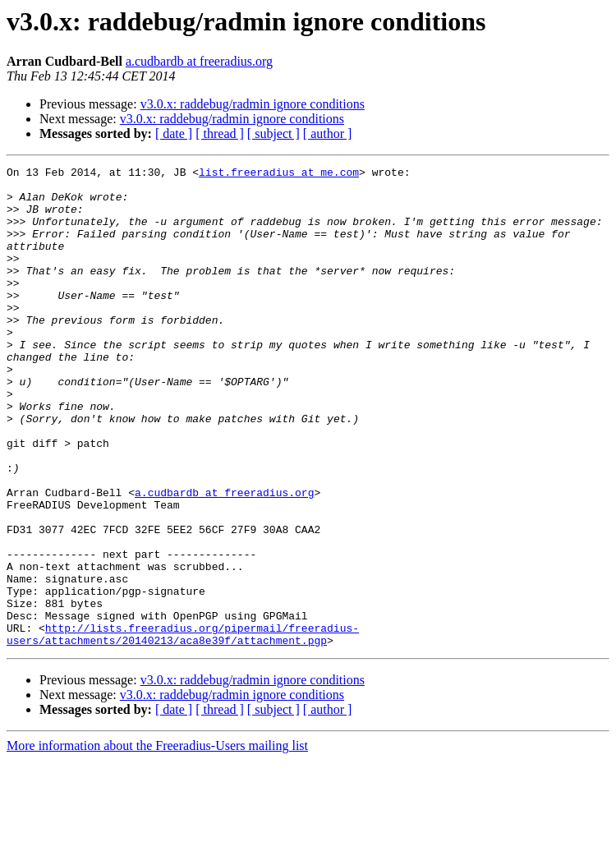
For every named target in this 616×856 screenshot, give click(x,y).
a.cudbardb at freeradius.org (199, 61)
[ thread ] (220, 133)
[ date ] (174, 133)
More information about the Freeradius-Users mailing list (157, 842)
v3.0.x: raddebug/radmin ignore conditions (253, 104)
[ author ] (328, 133)
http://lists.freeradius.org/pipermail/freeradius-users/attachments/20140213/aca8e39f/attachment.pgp (183, 729)
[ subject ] (274, 133)
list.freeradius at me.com (279, 174)
